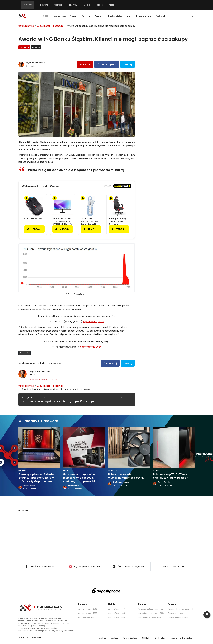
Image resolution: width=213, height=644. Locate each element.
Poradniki (100, 16)
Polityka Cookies (130, 638)
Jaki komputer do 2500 (88, 609)
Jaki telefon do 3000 (117, 617)
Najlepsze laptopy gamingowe (151, 609)
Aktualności (60, 16)
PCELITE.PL (146, 638)
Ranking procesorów (176, 613)
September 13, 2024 (93, 322)
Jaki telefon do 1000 (116, 613)
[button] (192, 16)
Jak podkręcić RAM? (86, 617)
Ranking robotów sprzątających (181, 609)
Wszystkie (27, 5)
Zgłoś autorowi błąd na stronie (43, 379)
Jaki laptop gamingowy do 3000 (151, 613)
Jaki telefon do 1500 (116, 609)
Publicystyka (115, 16)
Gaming (58, 5)
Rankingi (86, 16)
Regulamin (114, 638)
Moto (112, 5)
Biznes (100, 5)
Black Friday (160, 638)
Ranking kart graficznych (178, 617)
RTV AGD (73, 5)
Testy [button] (73, 16)
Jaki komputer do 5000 (88, 613)
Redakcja (102, 638)
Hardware (43, 5)
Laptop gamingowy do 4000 (150, 617)
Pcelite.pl (160, 16)
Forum (129, 16)
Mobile (87, 5)
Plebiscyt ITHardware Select (181, 638)
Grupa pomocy (144, 16)
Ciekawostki (25, 353)
